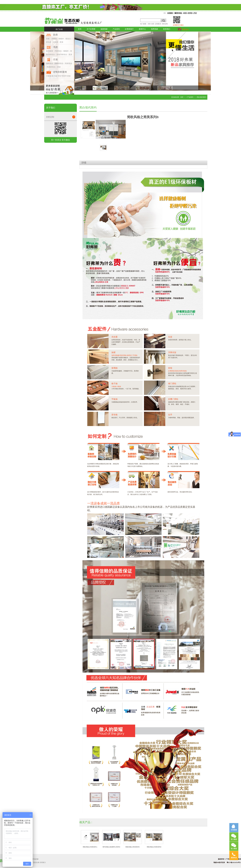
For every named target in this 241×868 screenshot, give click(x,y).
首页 (80, 29)
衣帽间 (54, 39)
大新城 (49, 76)
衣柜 (149, 24)
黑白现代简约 (202, 97)
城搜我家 (104, 29)
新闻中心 (142, 29)
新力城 (54, 76)
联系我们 (167, 29)
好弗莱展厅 (129, 29)
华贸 (59, 76)
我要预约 (183, 30)
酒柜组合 (50, 63)
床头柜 (49, 42)
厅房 (55, 60)
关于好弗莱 (91, 29)
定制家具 (158, 24)
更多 (62, 42)
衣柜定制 (165, 24)
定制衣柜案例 (60, 72)
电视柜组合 (51, 67)
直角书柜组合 (62, 55)
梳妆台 (68, 39)
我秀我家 (155, 29)
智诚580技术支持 (219, 862)
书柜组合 (58, 51)
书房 (55, 47)
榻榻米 (61, 39)
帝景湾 (64, 76)
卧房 (55, 35)
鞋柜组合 (69, 63)
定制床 (56, 42)
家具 (153, 24)
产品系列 (116, 29)
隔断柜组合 (59, 63)
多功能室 (50, 51)
